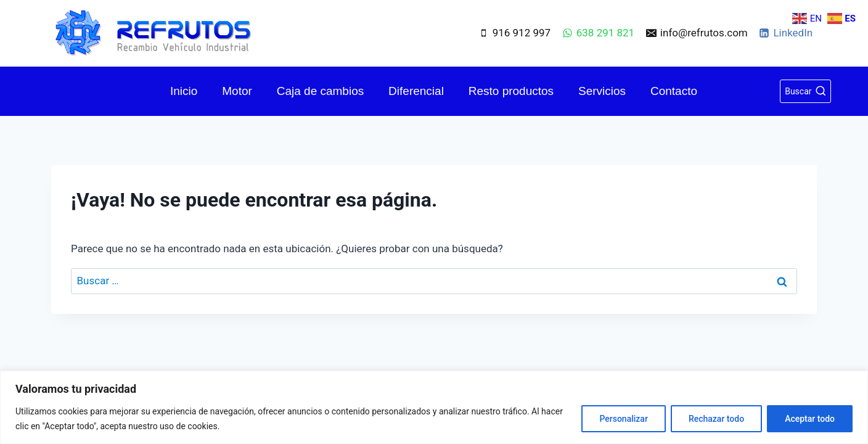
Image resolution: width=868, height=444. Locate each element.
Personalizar (623, 419)
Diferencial (416, 91)
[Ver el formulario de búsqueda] (805, 91)
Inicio (184, 91)
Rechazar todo (716, 419)
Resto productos (511, 91)
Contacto (674, 91)
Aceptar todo (810, 419)
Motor (237, 91)
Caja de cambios (321, 91)
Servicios (602, 91)
